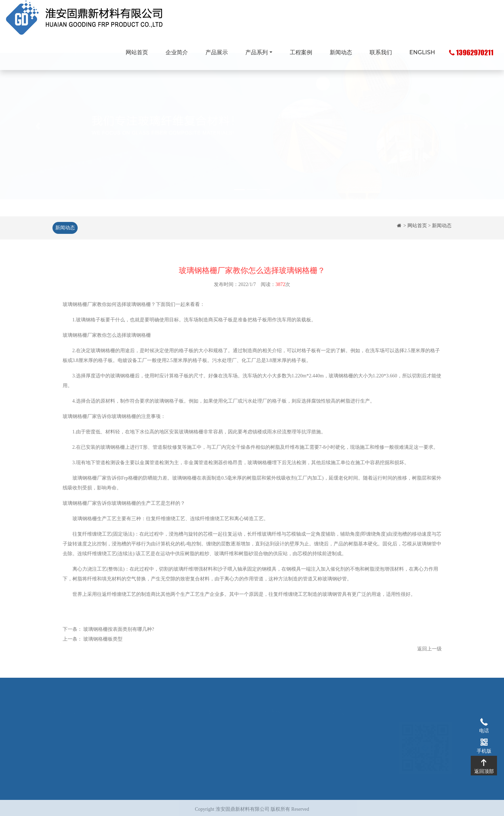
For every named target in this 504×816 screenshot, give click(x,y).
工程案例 (301, 52)
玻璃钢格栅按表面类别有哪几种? (119, 633)
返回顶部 (484, 762)
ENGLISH (422, 52)
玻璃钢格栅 (75, 308)
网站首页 (137, 52)
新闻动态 (341, 52)
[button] (38, 142)
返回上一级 (429, 652)
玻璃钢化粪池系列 (209, 738)
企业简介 (177, 52)
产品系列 (257, 52)
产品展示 (217, 52)
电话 (484, 721)
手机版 (484, 742)
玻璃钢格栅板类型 (103, 643)
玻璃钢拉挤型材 (206, 728)
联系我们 (381, 52)
